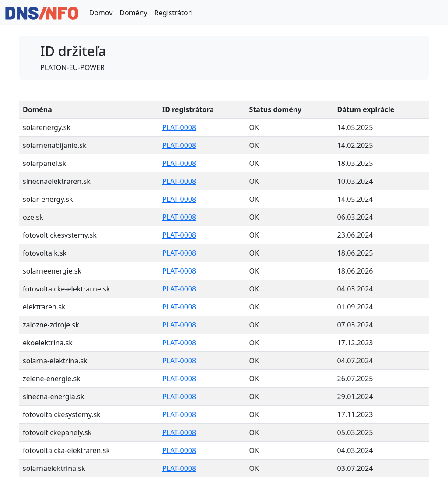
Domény (133, 13)
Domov (101, 13)
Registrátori (174, 13)
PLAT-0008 (179, 127)
